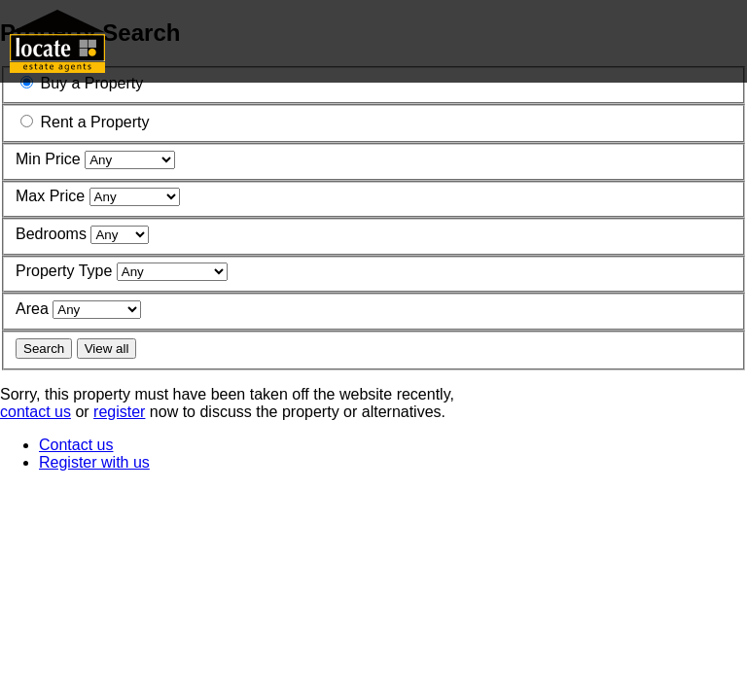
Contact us (76, 445)
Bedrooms (51, 234)
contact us (36, 412)
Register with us (94, 462)
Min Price (48, 159)
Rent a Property (94, 122)
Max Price (50, 196)
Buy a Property (91, 83)
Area (32, 309)
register (119, 412)
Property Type (64, 271)
